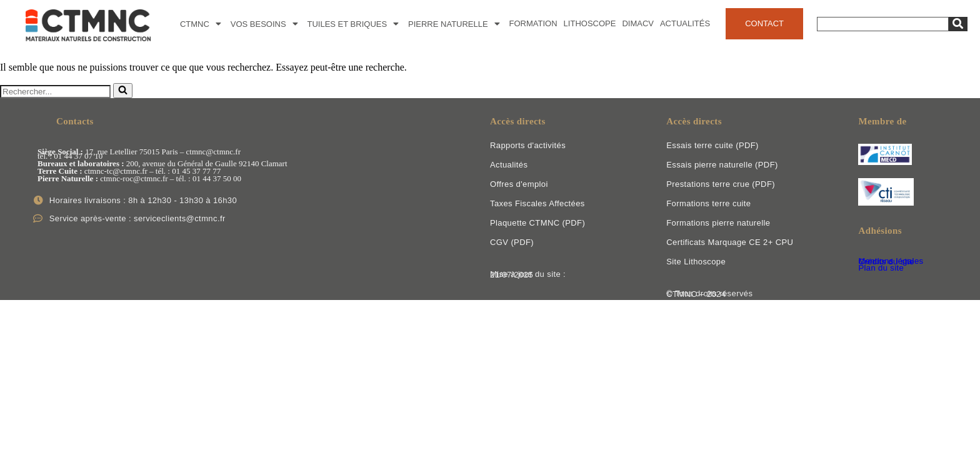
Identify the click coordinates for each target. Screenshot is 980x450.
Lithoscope (590, 23)
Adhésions (880, 231)
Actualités (685, 23)
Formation (533, 23)
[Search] (883, 24)
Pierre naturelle (456, 24)
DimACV (638, 23)
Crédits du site (886, 262)
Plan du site (881, 268)
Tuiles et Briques (355, 24)
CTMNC (202, 24)
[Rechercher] (55, 92)
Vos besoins (266, 24)
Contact (764, 23)
